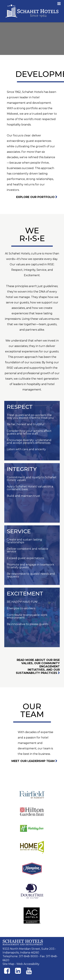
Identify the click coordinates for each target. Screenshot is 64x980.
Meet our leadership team (33, 761)
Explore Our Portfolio (35, 197)
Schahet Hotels (32, 11)
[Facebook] (7, 971)
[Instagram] (18, 971)
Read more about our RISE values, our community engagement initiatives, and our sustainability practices (38, 666)
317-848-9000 (28, 956)
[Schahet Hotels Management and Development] (23, 942)
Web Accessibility (28, 964)
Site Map (8, 964)
